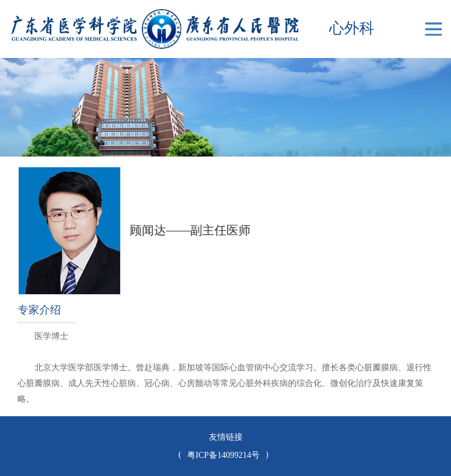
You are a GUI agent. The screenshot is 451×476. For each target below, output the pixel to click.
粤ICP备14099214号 (223, 455)
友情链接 (226, 437)
